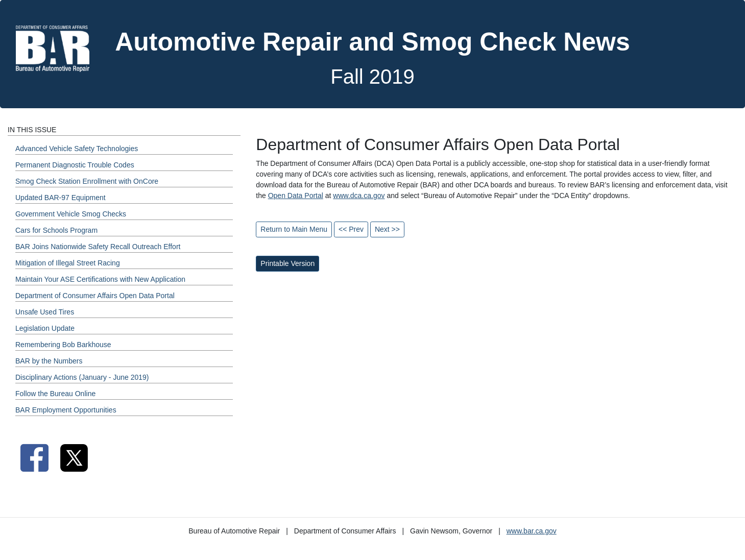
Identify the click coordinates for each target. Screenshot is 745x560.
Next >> (387, 229)
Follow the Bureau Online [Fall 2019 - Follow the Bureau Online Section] (55, 394)
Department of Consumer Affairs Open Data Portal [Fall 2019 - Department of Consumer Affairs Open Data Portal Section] (95, 296)
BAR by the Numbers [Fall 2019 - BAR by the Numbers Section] (49, 361)
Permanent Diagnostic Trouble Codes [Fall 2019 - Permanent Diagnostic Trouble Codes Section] (75, 165)
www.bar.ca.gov (532, 531)
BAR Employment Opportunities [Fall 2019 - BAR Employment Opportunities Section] (66, 410)
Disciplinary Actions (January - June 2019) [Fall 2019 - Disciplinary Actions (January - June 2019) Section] (82, 377)
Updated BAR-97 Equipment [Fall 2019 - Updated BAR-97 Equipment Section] (61, 198)
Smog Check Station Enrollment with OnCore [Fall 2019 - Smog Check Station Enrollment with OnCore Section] (87, 181)
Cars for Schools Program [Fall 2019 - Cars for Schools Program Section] (56, 230)
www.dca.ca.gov (359, 196)
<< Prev (351, 229)
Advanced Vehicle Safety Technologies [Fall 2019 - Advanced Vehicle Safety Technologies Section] (77, 149)
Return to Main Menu (294, 229)
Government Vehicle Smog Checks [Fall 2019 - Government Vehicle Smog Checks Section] (71, 214)
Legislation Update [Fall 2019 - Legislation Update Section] (45, 328)
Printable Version (287, 263)
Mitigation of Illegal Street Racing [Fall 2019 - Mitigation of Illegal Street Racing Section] (68, 263)
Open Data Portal (296, 196)
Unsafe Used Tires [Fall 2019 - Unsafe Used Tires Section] (45, 312)
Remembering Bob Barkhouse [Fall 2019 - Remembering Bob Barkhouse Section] (63, 345)
